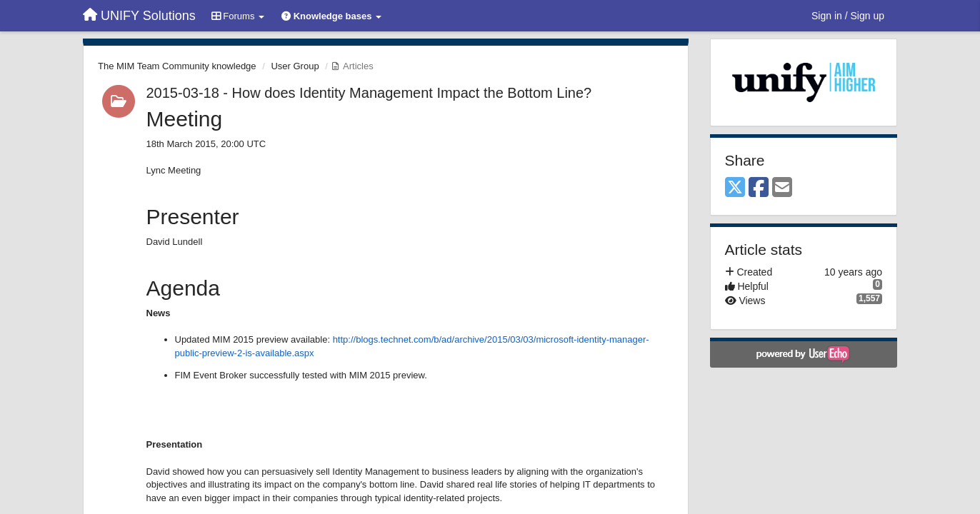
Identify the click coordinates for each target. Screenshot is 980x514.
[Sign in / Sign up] (848, 16)
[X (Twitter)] (735, 188)
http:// (345, 339)
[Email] (782, 188)
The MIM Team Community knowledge (177, 66)
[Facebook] (759, 188)
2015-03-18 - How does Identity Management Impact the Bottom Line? (369, 93)
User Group (295, 66)
